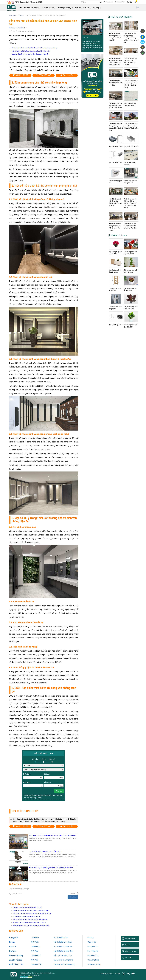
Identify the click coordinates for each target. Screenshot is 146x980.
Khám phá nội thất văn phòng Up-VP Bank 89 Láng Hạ (31, 911)
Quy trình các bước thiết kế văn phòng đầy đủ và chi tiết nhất (52, 835)
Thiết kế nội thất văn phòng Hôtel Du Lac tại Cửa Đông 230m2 (116, 105)
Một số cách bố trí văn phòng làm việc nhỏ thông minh (31, 51)
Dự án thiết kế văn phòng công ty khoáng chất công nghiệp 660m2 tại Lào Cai (131, 38)
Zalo (143, 42)
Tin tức (129, 2)
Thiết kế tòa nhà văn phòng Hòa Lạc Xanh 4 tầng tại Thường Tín (131, 126)
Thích (11, 28)
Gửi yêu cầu (67, 75)
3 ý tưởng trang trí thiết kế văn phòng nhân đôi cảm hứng (32, 914)
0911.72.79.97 (20, 75)
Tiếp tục (59, 791)
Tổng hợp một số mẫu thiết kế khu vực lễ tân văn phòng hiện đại (35, 48)
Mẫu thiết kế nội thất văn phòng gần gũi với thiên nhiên (31, 925)
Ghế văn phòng (93, 960)
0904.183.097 (44, 75)
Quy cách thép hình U (116, 146)
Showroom (108, 2)
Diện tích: (33, 776)
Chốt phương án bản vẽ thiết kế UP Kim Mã (27, 908)
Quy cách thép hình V (116, 325)
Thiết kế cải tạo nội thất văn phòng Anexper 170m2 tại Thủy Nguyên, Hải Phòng (130, 203)
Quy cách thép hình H (131, 146)
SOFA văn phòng (94, 964)
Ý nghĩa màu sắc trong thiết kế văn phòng (27, 917)
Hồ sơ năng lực (130, 939)
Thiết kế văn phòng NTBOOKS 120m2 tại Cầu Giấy (116, 83)
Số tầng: (54, 776)
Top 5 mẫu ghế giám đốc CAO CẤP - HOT (45, 852)
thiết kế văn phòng (66, 960)
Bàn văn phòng (93, 955)
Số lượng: (53, 784)
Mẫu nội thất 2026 (131, 951)
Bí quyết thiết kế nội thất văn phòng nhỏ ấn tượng (29, 923)
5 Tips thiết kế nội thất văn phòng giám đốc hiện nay (30, 920)
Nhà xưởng (120, 2)
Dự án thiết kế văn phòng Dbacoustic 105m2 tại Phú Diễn (130, 226)
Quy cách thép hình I (115, 162)
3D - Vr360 (128, 958)
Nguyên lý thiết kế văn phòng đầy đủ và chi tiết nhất (30, 54)
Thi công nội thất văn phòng (64, 964)
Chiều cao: (33, 784)
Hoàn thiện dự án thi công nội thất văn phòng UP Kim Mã (51, 868)
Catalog (127, 945)
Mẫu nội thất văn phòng (63, 955)
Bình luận (20, 28)
